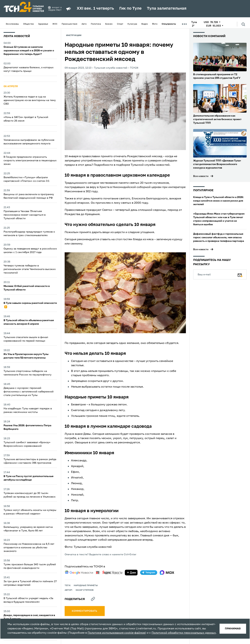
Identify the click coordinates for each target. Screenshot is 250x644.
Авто (84, 24)
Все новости (201, 176)
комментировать (85, 611)
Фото (155, 24)
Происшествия (69, 24)
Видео (145, 24)
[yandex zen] (131, 573)
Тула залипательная (167, 9)
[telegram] (149, 573)
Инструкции (74, 35)
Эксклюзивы (12, 24)
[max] (167, 573)
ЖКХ (55, 24)
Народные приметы (86, 586)
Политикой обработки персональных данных (184, 633)
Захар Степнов (84, 590)
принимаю (233, 629)
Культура (132, 24)
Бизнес (109, 24)
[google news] (79, 573)
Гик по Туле (130, 9)
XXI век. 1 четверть (95, 9)
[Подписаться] (240, 274)
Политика (96, 24)
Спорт (120, 24)
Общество (28, 24)
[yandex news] (109, 572)
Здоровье (43, 24)
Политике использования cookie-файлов (116, 633)
